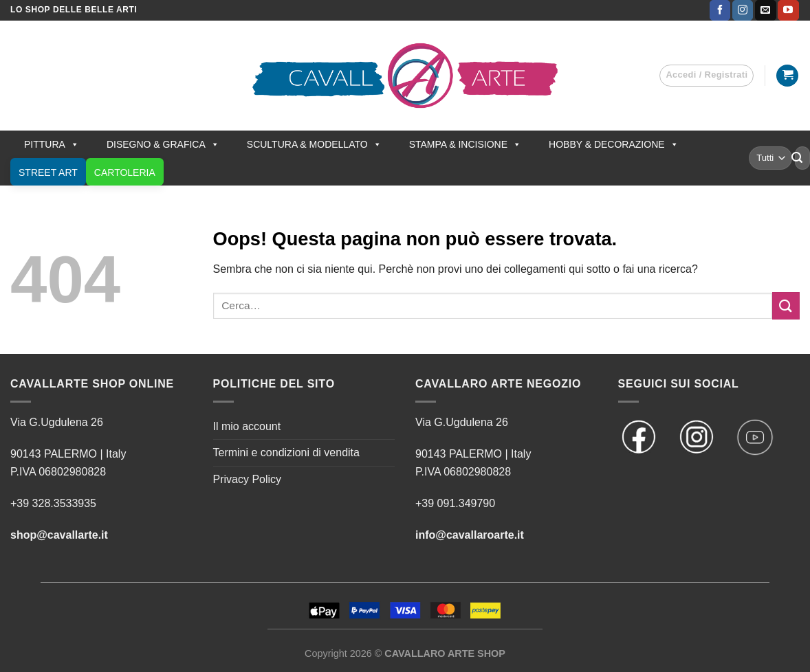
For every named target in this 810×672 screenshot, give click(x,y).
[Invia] (797, 158)
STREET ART (48, 172)
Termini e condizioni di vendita (286, 452)
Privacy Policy (248, 479)
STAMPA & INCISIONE (465, 144)
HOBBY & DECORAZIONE (614, 144)
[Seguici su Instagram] (743, 10)
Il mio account (247, 426)
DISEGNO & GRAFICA (163, 144)
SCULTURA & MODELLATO (314, 144)
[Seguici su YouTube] (788, 10)
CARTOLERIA (125, 172)
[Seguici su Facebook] (720, 10)
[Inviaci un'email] (765, 10)
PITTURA (52, 144)
